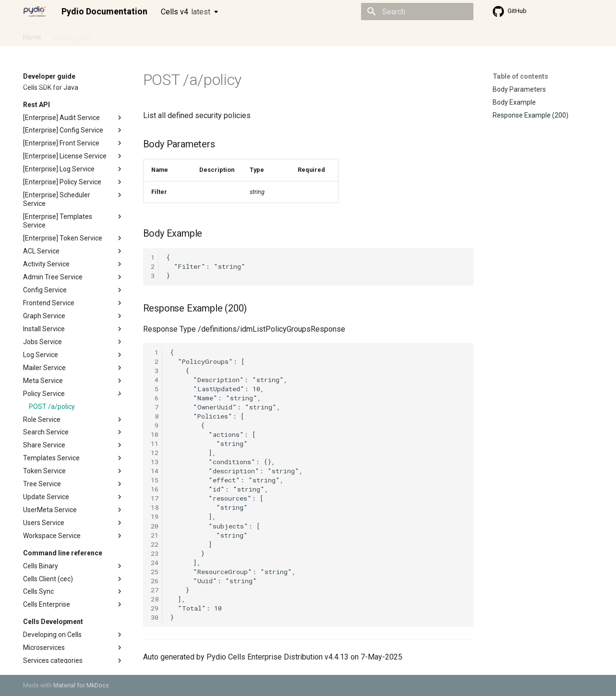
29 (155, 608)
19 (155, 516)
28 (155, 599)
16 (155, 489)
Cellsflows (118, 35)
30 (155, 617)
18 (155, 507)
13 (155, 462)
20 (155, 526)
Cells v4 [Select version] (186, 12)
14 (155, 471)
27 (155, 590)
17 (155, 498)
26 (155, 581)
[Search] (417, 12)
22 (155, 544)
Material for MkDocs (81, 685)
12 (155, 453)
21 (155, 535)
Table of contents (520, 76)
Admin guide (72, 35)
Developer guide (169, 35)
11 (155, 444)
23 (155, 553)
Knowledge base (230, 35)
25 (155, 572)
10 (155, 434)
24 (155, 563)
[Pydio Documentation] (35, 12)
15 (155, 480)
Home (32, 35)
